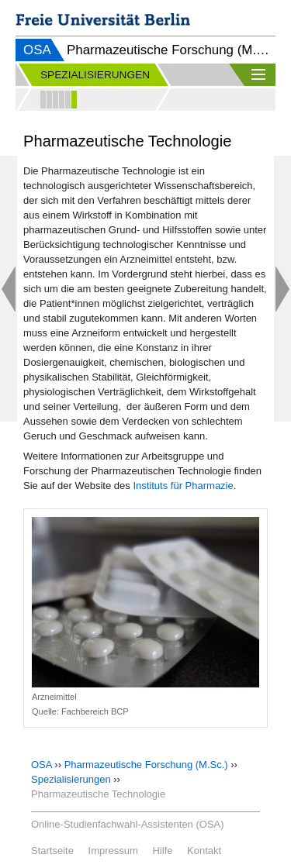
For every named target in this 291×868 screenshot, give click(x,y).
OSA (37, 50)
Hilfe (162, 851)
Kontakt (204, 851)
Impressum (113, 851)
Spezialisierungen (71, 779)
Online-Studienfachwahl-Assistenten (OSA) (128, 824)
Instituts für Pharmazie (183, 486)
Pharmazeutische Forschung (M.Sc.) (146, 765)
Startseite (52, 851)
